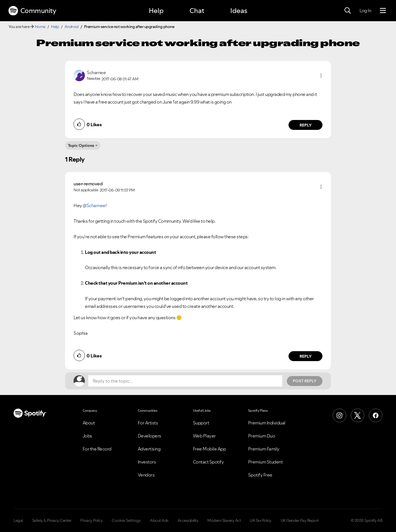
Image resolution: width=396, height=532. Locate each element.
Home (40, 27)
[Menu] (383, 11)
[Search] (348, 11)
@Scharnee (94, 205)
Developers (149, 436)
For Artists (148, 423)
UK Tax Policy (261, 520)
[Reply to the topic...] (185, 381)
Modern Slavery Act (224, 520)
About (89, 423)
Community (32, 11)
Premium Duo (262, 436)
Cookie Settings (126, 520)
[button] (321, 76)
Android (72, 27)
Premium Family (264, 449)
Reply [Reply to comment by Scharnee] (306, 125)
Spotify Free (260, 475)
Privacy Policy (92, 520)
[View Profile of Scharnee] (96, 72)
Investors (147, 462)
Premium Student (265, 462)
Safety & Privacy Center (52, 520)
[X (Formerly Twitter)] (358, 415)
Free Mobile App (209, 449)
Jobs (87, 436)
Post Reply (305, 381)
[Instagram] (339, 415)
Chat (197, 11)
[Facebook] (376, 415)
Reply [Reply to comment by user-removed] (306, 356)
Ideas (239, 11)
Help (156, 11)
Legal (18, 520)
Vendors (146, 475)
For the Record (97, 449)
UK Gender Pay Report (300, 520)
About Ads (159, 520)
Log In (365, 10)
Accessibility (188, 520)
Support (201, 423)
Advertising (149, 449)
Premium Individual (267, 423)
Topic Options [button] (81, 145)
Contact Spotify (208, 462)
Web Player (204, 436)
